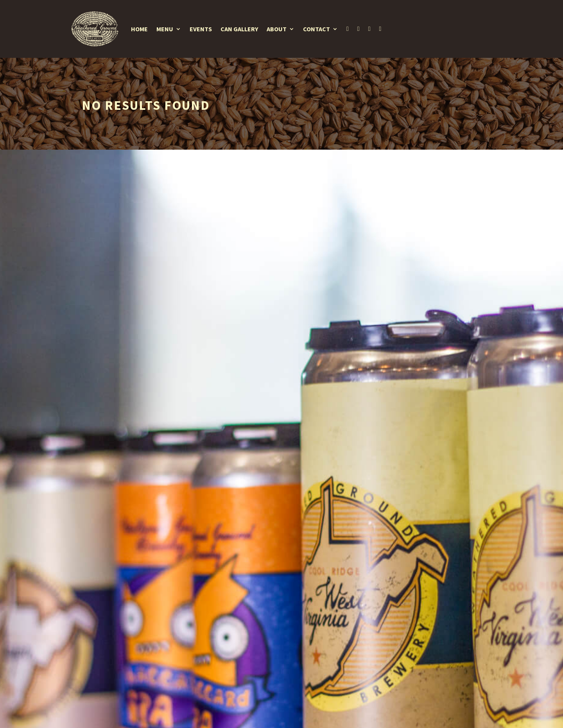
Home (139, 29)
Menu (165, 29)
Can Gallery (239, 29)
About (277, 29)
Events (201, 29)
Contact (316, 29)
